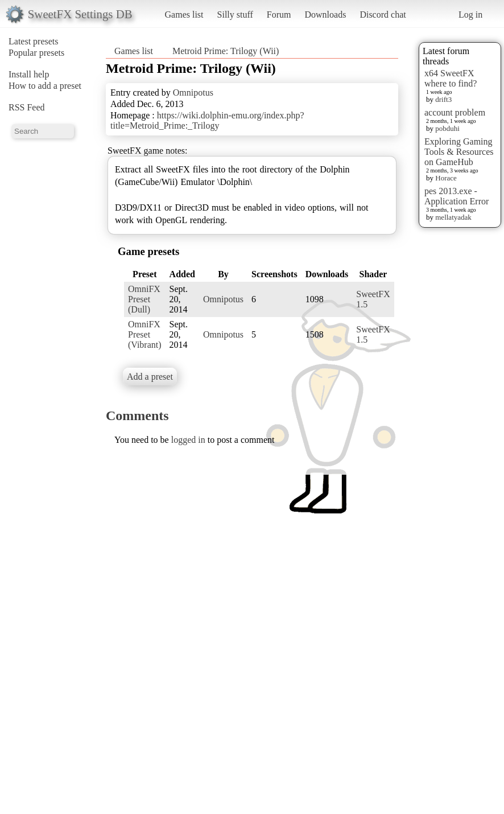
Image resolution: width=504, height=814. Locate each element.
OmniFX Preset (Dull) (144, 299)
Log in (470, 15)
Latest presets (34, 41)
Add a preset (150, 377)
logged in (188, 440)
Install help (29, 74)
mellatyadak (453, 217)
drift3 (443, 99)
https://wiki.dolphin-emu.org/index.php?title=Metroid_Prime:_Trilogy (207, 120)
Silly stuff (235, 15)
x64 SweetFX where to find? (451, 78)
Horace (446, 178)
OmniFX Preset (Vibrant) (145, 334)
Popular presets (36, 53)
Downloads (325, 15)
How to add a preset (45, 86)
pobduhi (447, 128)
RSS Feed (27, 107)
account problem (455, 112)
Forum (279, 15)
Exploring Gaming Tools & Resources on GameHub (459, 152)
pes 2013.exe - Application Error (457, 196)
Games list (184, 15)
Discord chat (383, 15)
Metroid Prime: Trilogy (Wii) (226, 51)
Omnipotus (193, 92)
